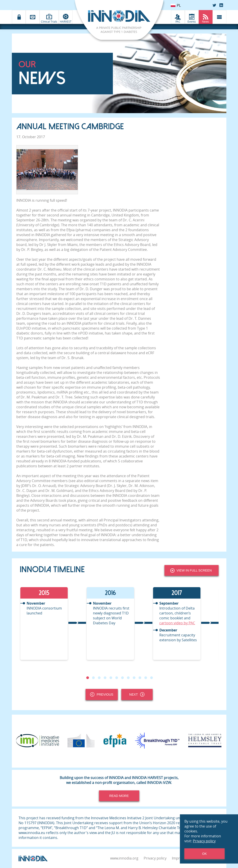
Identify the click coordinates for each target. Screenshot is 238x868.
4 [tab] (105, 678)
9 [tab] (134, 678)
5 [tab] (111, 678)
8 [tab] (128, 678)
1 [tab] (87, 678)
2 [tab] (93, 678)
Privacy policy (155, 858)
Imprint (178, 858)
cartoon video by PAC (177, 623)
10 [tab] (140, 678)
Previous (102, 694)
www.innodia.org (124, 858)
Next (137, 694)
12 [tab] (151, 678)
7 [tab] (122, 678)
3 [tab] (99, 678)
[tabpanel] (53, 623)
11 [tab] (145, 678)
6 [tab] (116, 678)
